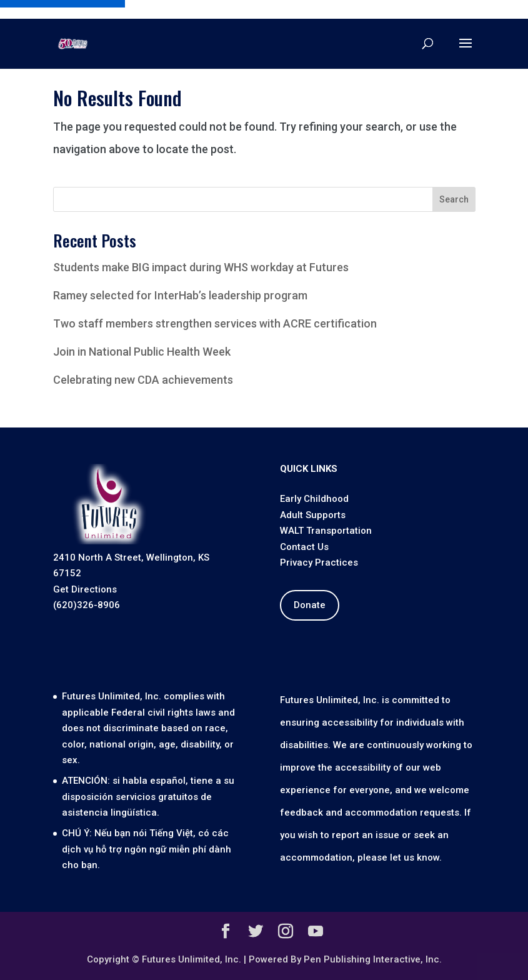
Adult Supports (313, 515)
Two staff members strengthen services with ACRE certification (215, 323)
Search (454, 199)
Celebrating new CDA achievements (143, 380)
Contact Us (304, 547)
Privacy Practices (319, 562)
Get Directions (85, 589)
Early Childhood (314, 499)
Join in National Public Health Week (142, 352)
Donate (310, 605)
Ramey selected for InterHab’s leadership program (180, 295)
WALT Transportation (326, 531)
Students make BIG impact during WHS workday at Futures (201, 267)
